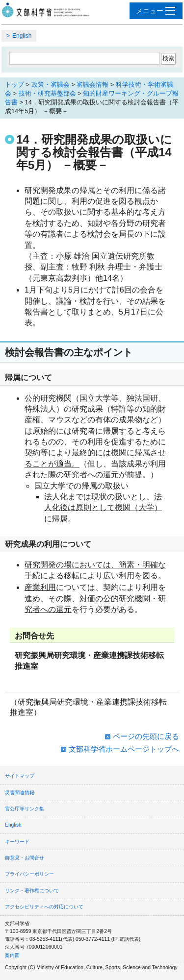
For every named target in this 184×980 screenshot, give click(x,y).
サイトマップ (20, 776)
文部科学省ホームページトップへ (124, 749)
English (22, 36)
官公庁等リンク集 (25, 809)
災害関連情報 (20, 793)
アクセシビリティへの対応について (44, 907)
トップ (14, 85)
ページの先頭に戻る (146, 736)
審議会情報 (92, 85)
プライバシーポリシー (29, 874)
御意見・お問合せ (25, 858)
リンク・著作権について (32, 891)
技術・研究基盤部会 (47, 93)
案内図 (12, 955)
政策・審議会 (51, 85)
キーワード (17, 842)
